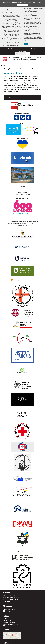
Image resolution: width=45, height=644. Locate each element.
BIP (5, 619)
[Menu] (22, 65)
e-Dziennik (7, 621)
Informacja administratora (23, 51)
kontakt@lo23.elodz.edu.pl (11, 611)
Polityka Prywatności (10, 623)
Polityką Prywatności (35, 1)
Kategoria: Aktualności (19, 69)
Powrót (9, 97)
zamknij (26, 44)
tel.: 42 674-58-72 (9, 609)
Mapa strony (16, 49)
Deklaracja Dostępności (11, 625)
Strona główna (10, 49)
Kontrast (36, 49)
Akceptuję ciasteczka (22, 5)
